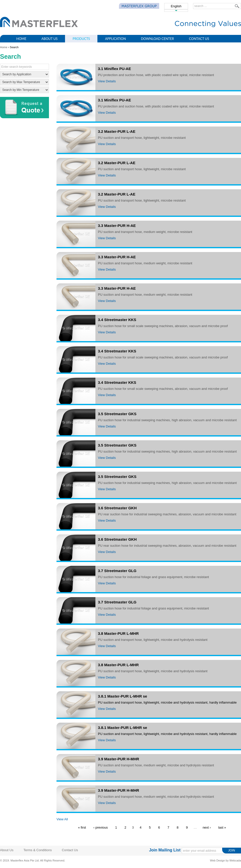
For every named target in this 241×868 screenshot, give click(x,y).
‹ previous (101, 827)
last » (222, 827)
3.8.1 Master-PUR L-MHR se (123, 696)
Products (81, 39)
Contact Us (199, 39)
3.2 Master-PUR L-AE (117, 131)
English (176, 6)
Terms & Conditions (38, 850)
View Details (107, 81)
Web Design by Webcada (225, 860)
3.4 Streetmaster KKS (117, 320)
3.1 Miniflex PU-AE (114, 69)
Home (21, 39)
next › (207, 827)
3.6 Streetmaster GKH (117, 508)
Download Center (157, 39)
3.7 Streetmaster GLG (117, 571)
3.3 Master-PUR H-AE (117, 226)
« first (82, 827)
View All (62, 819)
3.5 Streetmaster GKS (117, 414)
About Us (49, 39)
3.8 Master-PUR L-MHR (118, 633)
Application (115, 39)
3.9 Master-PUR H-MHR (118, 759)
